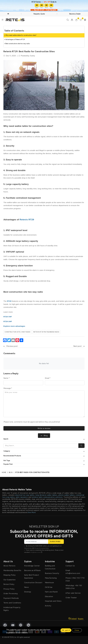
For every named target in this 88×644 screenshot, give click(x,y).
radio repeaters (22, 497)
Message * (8, 388)
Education (49, 596)
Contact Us (70, 566)
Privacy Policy (9, 589)
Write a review (44, 428)
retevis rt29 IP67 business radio (46, 332)
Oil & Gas (49, 587)
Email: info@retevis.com (73, 572)
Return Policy (9, 584)
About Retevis (9, 566)
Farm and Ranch (51, 592)
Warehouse (49, 583)
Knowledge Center (32, 566)
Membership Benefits (12, 570)
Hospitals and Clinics (53, 601)
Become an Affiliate (32, 570)
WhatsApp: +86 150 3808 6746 (74, 587)
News (26, 587)
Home (4, 472)
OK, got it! (66, 630)
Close (77, 630)
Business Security (52, 573)
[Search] (41, 446)
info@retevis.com (35, 552)
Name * (6, 378)
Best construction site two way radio (18, 44)
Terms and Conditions (12, 603)
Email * (48, 378)
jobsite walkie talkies (66, 495)
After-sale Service (73, 593)
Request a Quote (39, 14)
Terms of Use (28, 548)
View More (32, 512)
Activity (48, 606)
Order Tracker (71, 598)
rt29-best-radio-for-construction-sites (32, 472)
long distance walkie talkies (46, 495)
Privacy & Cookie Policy (42, 548)
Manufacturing (51, 578)
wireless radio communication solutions (47, 497)
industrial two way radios (25, 495)
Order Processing (10, 594)
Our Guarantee (9, 580)
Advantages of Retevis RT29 (15, 40)
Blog (11, 472)
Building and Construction (50, 567)
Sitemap (28, 592)
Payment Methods (11, 598)
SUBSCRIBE (56, 542)
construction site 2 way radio (18, 332)
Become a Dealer (75, 14)
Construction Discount (33, 583)
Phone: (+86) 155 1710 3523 (75, 579)
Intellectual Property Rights (12, 609)
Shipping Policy (10, 575)
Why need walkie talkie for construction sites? (21, 35)
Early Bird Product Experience (32, 577)
